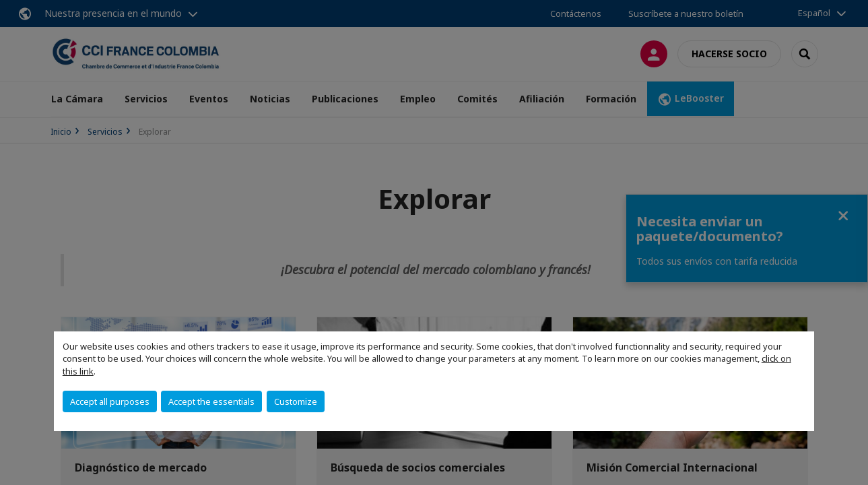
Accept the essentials (211, 401)
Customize (296, 401)
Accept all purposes (110, 401)
